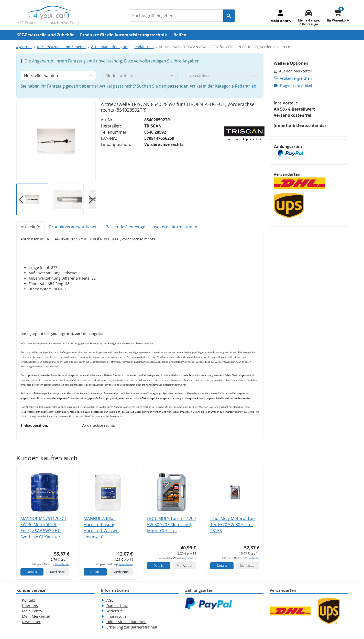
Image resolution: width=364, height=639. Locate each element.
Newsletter (31, 622)
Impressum (116, 616)
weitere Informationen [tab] (176, 227)
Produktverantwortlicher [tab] (73, 227)
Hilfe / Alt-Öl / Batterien (126, 622)
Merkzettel (58, 572)
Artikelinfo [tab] (31, 227)
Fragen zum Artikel (293, 85)
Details (32, 572)
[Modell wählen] (140, 76)
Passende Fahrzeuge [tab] (125, 227)
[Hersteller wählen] (58, 76)
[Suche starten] (229, 16)
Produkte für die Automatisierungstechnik (124, 35)
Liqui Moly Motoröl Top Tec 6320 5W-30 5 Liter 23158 (233, 525)
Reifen (180, 35)
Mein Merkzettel (36, 616)
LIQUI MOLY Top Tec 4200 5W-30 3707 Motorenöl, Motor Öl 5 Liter (171, 525)
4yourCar (24, 47)
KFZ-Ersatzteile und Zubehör (45, 35)
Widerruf (114, 611)
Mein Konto (32, 611)
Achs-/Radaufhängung (110, 47)
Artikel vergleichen (293, 78)
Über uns (30, 606)
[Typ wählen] (221, 76)
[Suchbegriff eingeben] (176, 16)
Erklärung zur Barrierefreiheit (132, 627)
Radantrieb (144, 47)
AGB (110, 600)
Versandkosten (62, 564)
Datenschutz (117, 606)
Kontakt (29, 600)
